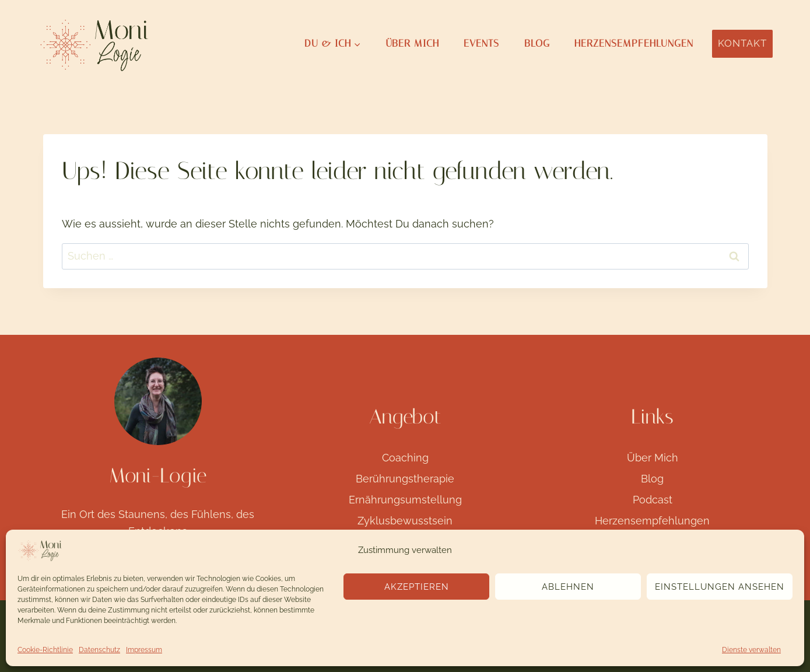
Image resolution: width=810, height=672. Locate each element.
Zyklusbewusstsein (405, 521)
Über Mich (413, 43)
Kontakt (742, 43)
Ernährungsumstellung (405, 500)
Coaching (405, 458)
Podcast (653, 500)
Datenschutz (99, 650)
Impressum (144, 650)
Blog (537, 43)
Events (481, 43)
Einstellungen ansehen (720, 587)
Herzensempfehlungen (634, 43)
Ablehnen (568, 587)
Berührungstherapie (405, 479)
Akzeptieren (417, 587)
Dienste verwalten (751, 650)
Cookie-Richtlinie (45, 650)
